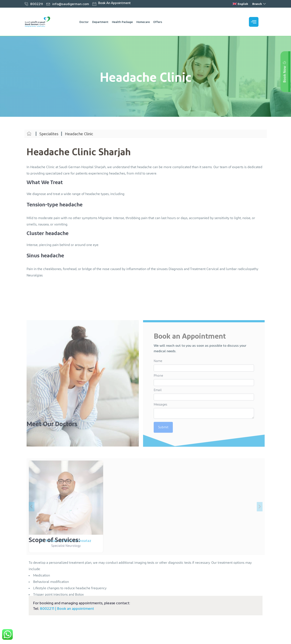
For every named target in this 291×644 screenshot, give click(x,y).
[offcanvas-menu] (254, 22)
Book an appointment (75, 608)
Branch (260, 4)
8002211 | (48, 608)
